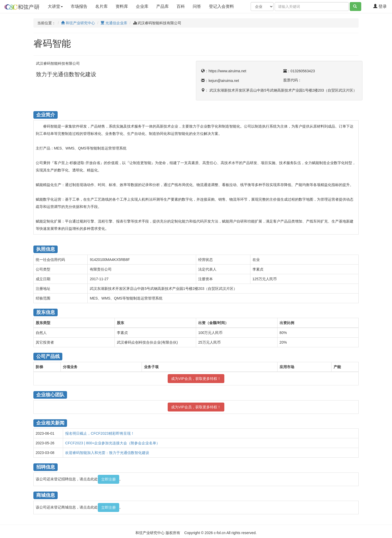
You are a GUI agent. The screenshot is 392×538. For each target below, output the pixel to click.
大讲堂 (55, 6)
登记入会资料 (226, 6)
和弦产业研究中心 (78, 23)
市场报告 (79, 6)
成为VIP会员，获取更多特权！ (196, 379)
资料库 (122, 6)
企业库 (142, 6)
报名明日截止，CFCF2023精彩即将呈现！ (100, 433)
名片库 (101, 6)
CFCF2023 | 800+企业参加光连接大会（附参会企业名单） (113, 443)
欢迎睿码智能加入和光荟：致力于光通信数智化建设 (107, 453)
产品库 (162, 6)
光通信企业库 (114, 23)
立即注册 (108, 479)
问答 (197, 6)
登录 (380, 6)
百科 (181, 6)
